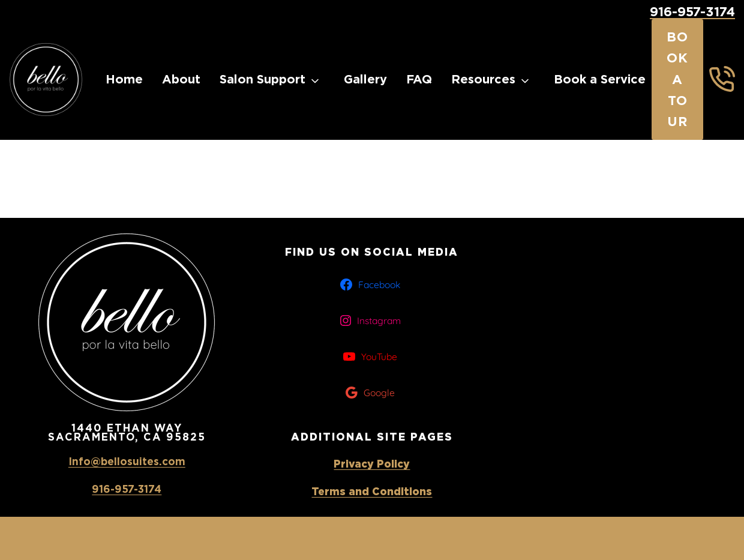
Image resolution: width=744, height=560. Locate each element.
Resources (483, 79)
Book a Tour (677, 79)
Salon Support (262, 79)
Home (124, 79)
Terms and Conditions (372, 492)
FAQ (419, 79)
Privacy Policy (372, 464)
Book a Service (600, 79)
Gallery (365, 79)
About (181, 79)
